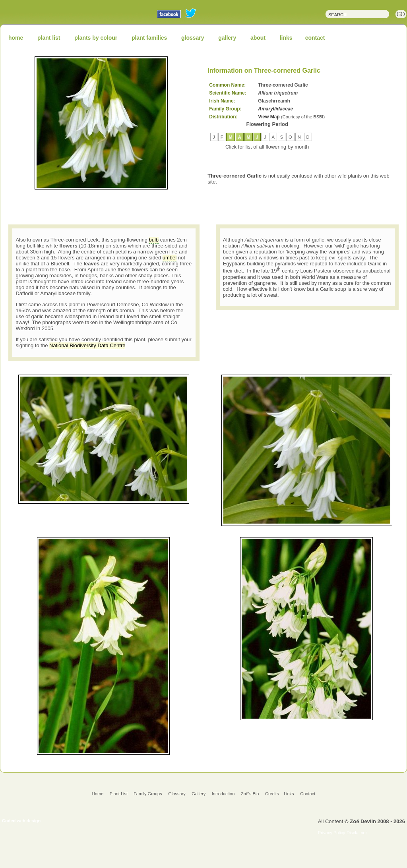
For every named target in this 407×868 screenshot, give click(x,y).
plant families (149, 38)
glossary (193, 38)
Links (289, 794)
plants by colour (96, 38)
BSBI (318, 117)
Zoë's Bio (250, 794)
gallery (227, 38)
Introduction (223, 794)
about (258, 38)
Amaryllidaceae (275, 109)
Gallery (199, 794)
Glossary (177, 794)
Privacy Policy (331, 833)
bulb (154, 240)
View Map (269, 117)
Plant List (119, 794)
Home (98, 794)
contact (315, 38)
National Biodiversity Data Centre (87, 345)
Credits (272, 794)
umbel (170, 258)
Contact (308, 794)
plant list (49, 38)
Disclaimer (357, 833)
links (286, 38)
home (16, 38)
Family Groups (148, 794)
